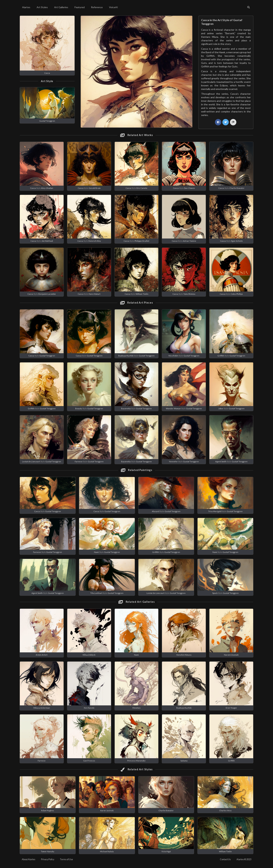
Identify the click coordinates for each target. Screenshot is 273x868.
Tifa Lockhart (96, 593)
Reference (97, 7)
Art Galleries (61, 7)
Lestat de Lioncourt (31, 461)
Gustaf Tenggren (47, 121)
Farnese (79, 461)
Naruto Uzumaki (231, 655)
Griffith (221, 356)
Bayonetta (126, 408)
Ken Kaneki (89, 708)
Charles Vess (225, 810)
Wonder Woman (173, 408)
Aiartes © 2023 (244, 859)
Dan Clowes (189, 188)
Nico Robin (173, 356)
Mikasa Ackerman (42, 708)
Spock (215, 593)
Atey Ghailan (47, 188)
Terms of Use (66, 859)
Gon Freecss (89, 761)
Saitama (184, 761)
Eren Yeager (231, 708)
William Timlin (142, 294)
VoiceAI (113, 7)
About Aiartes (29, 859)
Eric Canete (142, 188)
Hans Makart (95, 294)
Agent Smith (221, 461)
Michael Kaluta (107, 851)
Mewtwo (136, 708)
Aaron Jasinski (107, 810)
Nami (96, 552)
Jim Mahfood (47, 241)
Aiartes (26, 7)
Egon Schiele (237, 241)
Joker (221, 408)
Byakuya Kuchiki (126, 356)
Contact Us (225, 859)
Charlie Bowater (237, 188)
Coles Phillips (237, 294)
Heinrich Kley (95, 241)
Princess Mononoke (136, 761)
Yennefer (173, 461)
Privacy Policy (48, 859)
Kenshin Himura (184, 655)
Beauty (79, 408)
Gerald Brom (95, 188)
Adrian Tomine (189, 241)
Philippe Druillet (142, 241)
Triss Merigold (215, 511)
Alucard (156, 511)
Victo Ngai (166, 851)
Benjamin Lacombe (47, 294)
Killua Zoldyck (89, 655)
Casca (47, 73)
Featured (80, 7)
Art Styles (42, 7)
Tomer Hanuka (48, 851)
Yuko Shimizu (189, 294)
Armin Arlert (42, 655)
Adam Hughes (48, 810)
